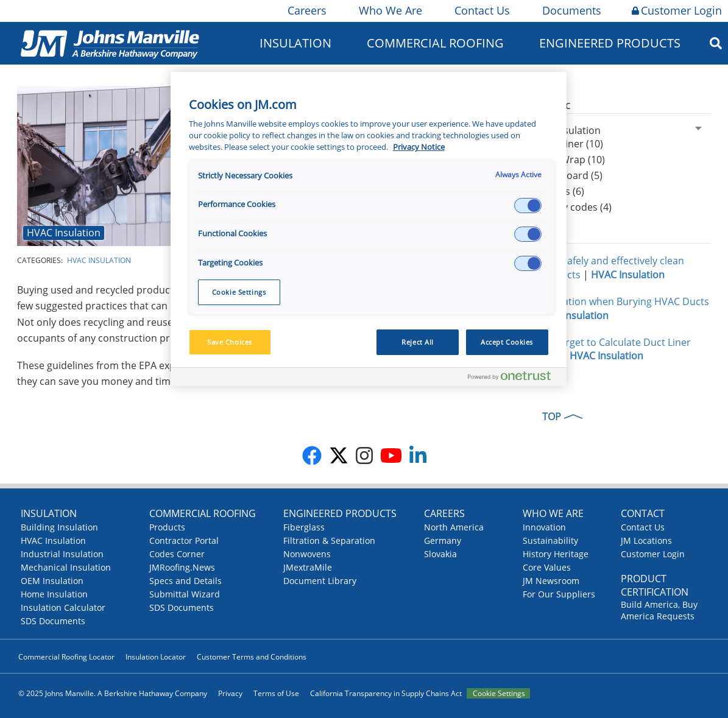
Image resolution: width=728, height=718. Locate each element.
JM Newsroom (551, 581)
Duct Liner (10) (570, 144)
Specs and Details (186, 581)
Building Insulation (59, 527)
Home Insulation (54, 594)
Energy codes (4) (574, 207)
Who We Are (390, 10)
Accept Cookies (507, 342)
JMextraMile (308, 567)
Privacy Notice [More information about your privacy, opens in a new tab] (419, 147)
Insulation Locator (156, 657)
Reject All (418, 342)
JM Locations (646, 540)
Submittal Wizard (185, 594)
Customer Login (677, 10)
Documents (571, 10)
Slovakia (440, 554)
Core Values (547, 567)
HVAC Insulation (64, 233)
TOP (552, 417)
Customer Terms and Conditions (252, 657)
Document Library (320, 581)
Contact (643, 513)
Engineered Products (610, 43)
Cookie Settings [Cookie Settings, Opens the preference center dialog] (239, 292)
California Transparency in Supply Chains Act (386, 693)
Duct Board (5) (569, 175)
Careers (306, 10)
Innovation (544, 527)
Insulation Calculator (63, 607)
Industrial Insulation (62, 554)
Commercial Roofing (435, 43)
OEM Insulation (52, 581)
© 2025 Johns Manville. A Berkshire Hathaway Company (113, 693)
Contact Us (481, 10)
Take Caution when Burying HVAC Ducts (618, 301)
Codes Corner (177, 554)
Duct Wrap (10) (571, 160)
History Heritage (556, 554)
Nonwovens (307, 554)
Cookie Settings (499, 693)
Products (167, 527)
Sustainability (550, 540)
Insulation (295, 43)
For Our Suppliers (559, 594)
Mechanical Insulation (66, 567)
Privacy (230, 693)
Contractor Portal (184, 540)
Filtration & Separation (329, 540)
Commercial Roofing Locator (66, 657)
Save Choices (230, 342)
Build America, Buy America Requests (659, 610)
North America (454, 527)
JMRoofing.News (182, 567)
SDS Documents (53, 621)
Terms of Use (276, 693)
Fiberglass (304, 527)
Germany (443, 540)
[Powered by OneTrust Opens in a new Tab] (514, 378)
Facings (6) (560, 191)
